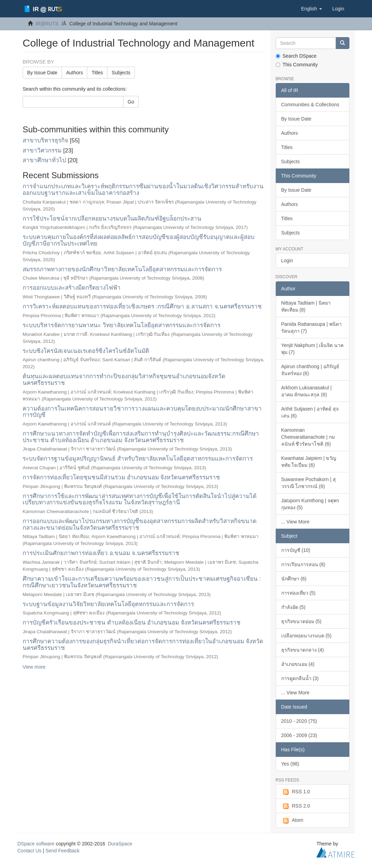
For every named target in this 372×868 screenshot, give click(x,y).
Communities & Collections (310, 105)
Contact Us (29, 851)
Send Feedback (63, 851)
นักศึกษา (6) (294, 579)
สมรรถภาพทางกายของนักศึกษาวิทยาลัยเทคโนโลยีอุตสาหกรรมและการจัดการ (122, 269)
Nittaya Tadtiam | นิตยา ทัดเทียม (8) (306, 306)
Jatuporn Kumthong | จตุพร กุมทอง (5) (310, 504)
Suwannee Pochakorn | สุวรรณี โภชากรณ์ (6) (309, 483)
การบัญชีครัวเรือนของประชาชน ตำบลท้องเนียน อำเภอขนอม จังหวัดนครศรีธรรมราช (132, 623)
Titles (97, 73)
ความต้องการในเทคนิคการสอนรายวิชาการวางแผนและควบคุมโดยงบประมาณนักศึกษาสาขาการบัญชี (142, 412)
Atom (292, 820)
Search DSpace (296, 56)
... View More (295, 522)
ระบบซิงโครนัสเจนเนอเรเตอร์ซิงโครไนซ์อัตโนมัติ (86, 351)
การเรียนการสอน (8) (303, 564)
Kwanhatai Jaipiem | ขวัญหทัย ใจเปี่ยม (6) (309, 462)
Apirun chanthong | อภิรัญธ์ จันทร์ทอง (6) (310, 370)
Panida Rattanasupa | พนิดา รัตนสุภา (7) (312, 328)
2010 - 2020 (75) (299, 721)
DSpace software (36, 844)
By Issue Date (42, 73)
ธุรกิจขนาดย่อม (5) (301, 621)
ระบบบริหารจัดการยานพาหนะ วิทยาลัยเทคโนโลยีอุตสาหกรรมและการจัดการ (122, 325)
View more (34, 667)
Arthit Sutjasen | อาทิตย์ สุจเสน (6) (310, 412)
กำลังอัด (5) (293, 607)
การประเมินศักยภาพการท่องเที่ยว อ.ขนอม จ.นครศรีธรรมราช (101, 553)
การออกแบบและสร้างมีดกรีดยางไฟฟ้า (72, 288)
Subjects (121, 73)
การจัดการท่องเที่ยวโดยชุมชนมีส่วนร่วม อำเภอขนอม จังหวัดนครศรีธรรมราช (121, 477)
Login (287, 261)
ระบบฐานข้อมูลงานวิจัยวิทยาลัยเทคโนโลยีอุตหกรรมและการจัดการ (108, 604)
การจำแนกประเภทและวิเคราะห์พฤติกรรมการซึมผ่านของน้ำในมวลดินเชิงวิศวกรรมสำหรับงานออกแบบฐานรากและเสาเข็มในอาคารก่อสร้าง (143, 190)
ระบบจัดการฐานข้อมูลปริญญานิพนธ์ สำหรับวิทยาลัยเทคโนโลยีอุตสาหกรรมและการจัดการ (138, 459)
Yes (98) (290, 764)
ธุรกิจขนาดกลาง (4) (303, 650)
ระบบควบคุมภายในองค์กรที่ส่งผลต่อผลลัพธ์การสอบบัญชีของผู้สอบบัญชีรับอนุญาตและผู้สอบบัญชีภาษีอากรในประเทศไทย (139, 240)
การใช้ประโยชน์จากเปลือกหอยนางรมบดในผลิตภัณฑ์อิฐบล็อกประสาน (112, 219)
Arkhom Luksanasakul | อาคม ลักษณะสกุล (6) (306, 391)
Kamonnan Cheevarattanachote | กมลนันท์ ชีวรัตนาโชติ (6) (308, 437)
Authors (74, 73)
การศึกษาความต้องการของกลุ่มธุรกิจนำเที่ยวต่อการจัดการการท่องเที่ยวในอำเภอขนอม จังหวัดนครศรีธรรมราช (143, 645)
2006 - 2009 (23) (299, 735)
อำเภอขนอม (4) (298, 664)
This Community (297, 65)
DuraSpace (120, 844)
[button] (312, 9)
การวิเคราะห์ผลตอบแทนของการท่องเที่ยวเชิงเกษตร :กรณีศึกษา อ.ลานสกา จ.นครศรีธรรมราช (142, 307)
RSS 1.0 (296, 792)
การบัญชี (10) (296, 550)
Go (131, 102)
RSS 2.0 (296, 806)
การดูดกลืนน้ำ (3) (300, 678)
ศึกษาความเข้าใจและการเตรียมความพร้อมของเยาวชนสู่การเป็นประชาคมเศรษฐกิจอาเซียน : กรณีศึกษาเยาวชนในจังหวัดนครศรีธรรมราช (142, 582)
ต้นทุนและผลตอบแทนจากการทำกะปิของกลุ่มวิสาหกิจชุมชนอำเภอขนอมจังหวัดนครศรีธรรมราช (124, 380)
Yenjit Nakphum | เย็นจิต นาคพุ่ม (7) (313, 349)
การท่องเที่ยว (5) (298, 593)
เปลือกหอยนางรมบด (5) (306, 636)
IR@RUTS (47, 24)
